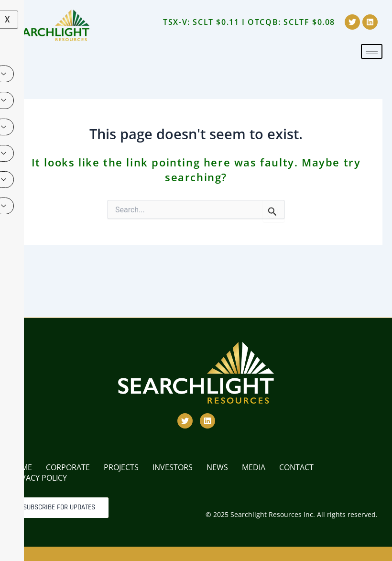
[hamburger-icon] (372, 51)
